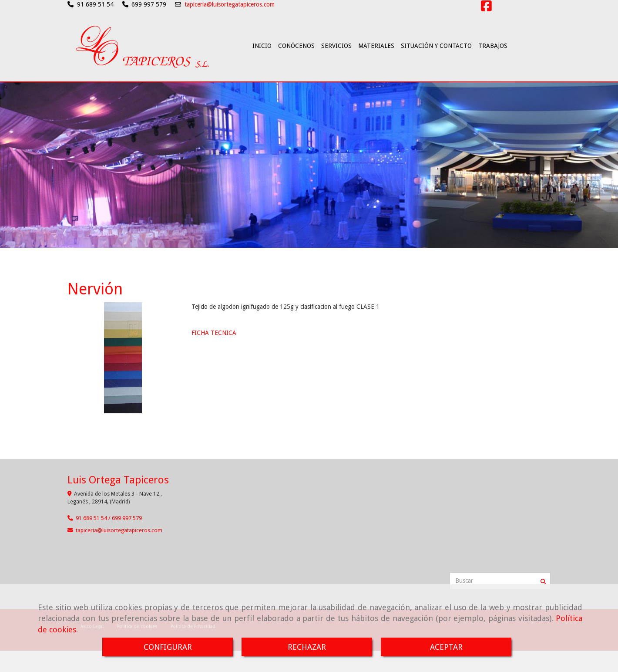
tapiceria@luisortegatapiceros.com (230, 4)
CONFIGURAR (168, 647)
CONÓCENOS (296, 69)
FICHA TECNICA (214, 344)
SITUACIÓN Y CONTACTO (436, 69)
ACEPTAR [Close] (446, 647)
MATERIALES (376, 69)
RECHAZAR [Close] (307, 647)
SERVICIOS (336, 69)
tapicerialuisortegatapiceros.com (119, 542)
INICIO (262, 69)
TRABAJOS (493, 69)
